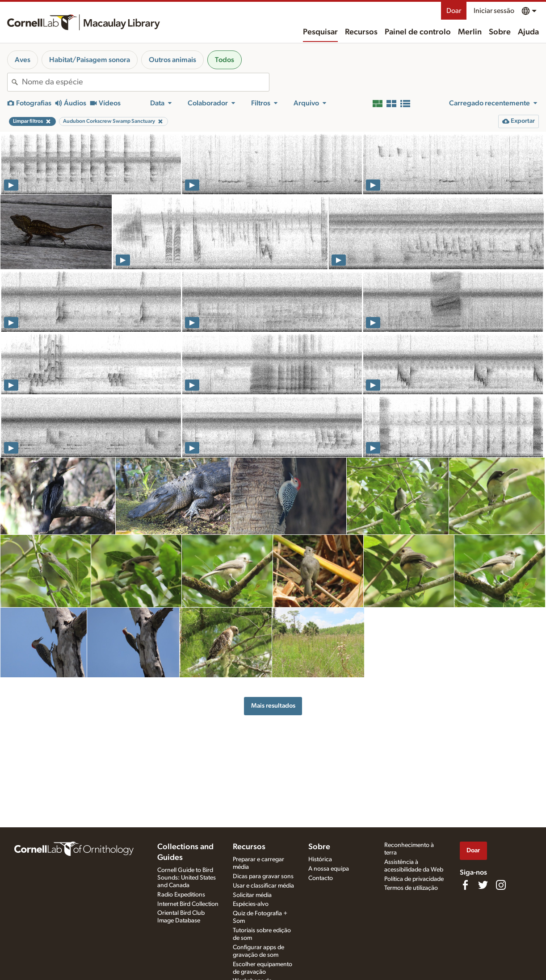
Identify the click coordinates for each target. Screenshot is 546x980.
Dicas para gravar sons (263, 876)
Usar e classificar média (263, 886)
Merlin (470, 32)
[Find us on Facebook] (465, 885)
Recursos (361, 32)
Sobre (500, 32)
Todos (225, 60)
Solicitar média (252, 895)
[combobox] (145, 82)
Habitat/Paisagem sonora (90, 60)
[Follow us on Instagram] (501, 885)
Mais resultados (273, 706)
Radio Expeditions (181, 895)
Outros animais (172, 60)
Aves (23, 60)
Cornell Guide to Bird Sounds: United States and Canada (187, 878)
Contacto (321, 878)
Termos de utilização (411, 888)
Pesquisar (320, 32)
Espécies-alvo (251, 904)
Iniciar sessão (494, 11)
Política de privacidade (414, 879)
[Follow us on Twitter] (483, 885)
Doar (454, 11)
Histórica (320, 859)
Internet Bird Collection (188, 904)
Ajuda (528, 32)
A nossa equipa (329, 869)
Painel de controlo (418, 32)
